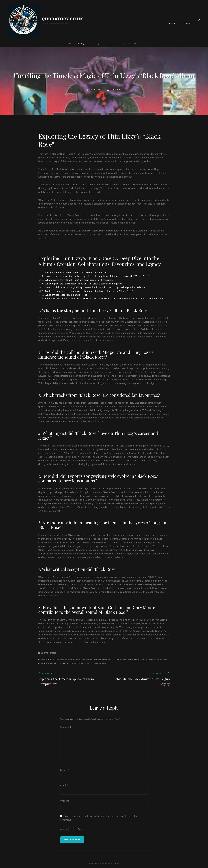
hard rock (121, 660)
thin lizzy (62, 663)
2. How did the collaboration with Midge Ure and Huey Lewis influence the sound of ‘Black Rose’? (96, 276)
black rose (59, 660)
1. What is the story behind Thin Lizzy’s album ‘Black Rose (74, 272)
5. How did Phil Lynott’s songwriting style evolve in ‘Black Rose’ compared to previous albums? (94, 287)
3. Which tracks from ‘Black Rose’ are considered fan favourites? (78, 280)
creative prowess (92, 660)
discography (109, 660)
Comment (66, 727)
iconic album (134, 660)
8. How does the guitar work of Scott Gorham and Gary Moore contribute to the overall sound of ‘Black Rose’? (102, 298)
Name (64, 770)
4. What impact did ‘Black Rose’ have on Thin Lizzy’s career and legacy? (82, 284)
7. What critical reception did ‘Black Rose (65, 295)
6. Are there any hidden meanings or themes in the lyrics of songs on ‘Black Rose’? (88, 291)
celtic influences (74, 660)
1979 (43, 660)
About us (173, 20)
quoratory (115, 90)
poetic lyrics (155, 660)
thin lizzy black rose (78, 663)
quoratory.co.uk (62, 19)
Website (65, 801)
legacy (145, 660)
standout (51, 663)
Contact (188, 20)
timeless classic (98, 663)
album (49, 660)
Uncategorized (83, 44)
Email (64, 785)
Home (72, 44)
